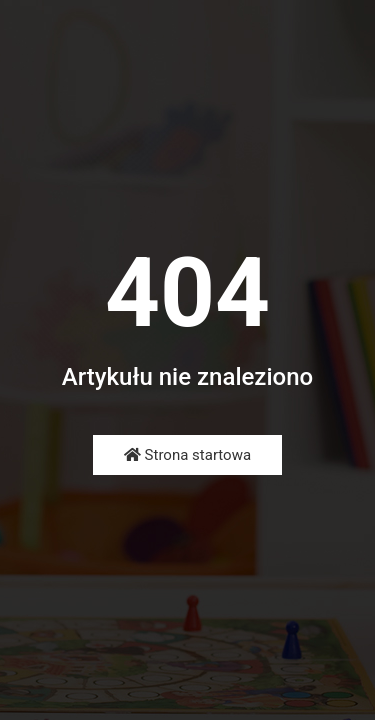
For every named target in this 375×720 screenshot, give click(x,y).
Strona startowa (187, 455)
